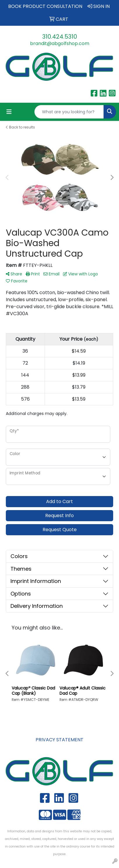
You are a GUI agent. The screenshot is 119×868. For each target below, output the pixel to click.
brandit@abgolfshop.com (60, 43)
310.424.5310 (60, 37)
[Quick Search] (69, 112)
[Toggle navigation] (9, 112)
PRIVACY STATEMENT (60, 740)
